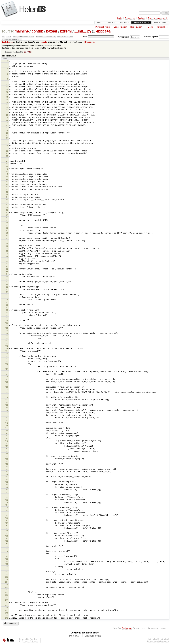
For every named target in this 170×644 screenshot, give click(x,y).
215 (7, 611)
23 (7, 118)
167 (7, 487)
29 (7, 133)
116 (7, 356)
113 (7, 349)
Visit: (85, 37)
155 (7, 457)
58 (7, 208)
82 (7, 269)
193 (7, 554)
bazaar (52, 31)
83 (7, 272)
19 (7, 108)
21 (7, 113)
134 (7, 403)
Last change (7, 42)
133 (7, 400)
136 (7, 408)
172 (7, 500)
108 (7, 336)
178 (7, 516)
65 (7, 226)
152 (7, 449)
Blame (151, 27)
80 (7, 264)
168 (7, 490)
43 (7, 169)
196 (7, 562)
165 (7, 482)
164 (7, 480)
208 (7, 593)
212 (7, 603)
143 (7, 426)
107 (7, 333)
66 (7, 228)
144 (7, 428)
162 (7, 475)
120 (7, 367)
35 (7, 149)
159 (7, 467)
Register (142, 18)
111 (7, 344)
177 (7, 513)
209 (7, 595)
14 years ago (89, 42)
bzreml (66, 31)
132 (7, 398)
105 (7, 328)
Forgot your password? (158, 18)
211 (7, 600)
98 (7, 310)
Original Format (93, 636)
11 (7, 87)
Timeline (111, 22)
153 (7, 451)
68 (7, 233)
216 (7, 613)
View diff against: (156, 37)
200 (7, 572)
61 (7, 215)
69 (7, 236)
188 (7, 541)
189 (7, 544)
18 (7, 105)
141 (7, 421)
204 (7, 582)
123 (7, 374)
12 (7, 90)
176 (7, 510)
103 (7, 323)
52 (7, 192)
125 (7, 380)
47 (7, 179)
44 (7, 172)
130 (7, 392)
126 (7, 382)
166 (7, 485)
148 (7, 439)
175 (7, 508)
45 (7, 174)
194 (7, 557)
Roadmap (124, 22)
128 (7, 387)
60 (7, 213)
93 (7, 297)
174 (7, 505)
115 (7, 354)
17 (7, 102)
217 (7, 616)
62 (7, 218)
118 (7, 362)
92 (7, 295)
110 (7, 341)
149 (7, 441)
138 (7, 413)
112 (7, 346)
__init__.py (83, 31)
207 (7, 590)
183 (7, 528)
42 (7, 167)
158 (7, 464)
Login (120, 18)
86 (7, 280)
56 (7, 203)
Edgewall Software (30, 642)
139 (7, 416)
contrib (37, 31)
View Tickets (160, 22)
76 (7, 254)
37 (7, 154)
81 (7, 267)
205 (7, 585)
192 (7, 551)
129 (7, 390)
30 (7, 136)
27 (7, 128)
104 (7, 326)
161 (7, 472)
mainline (22, 31)
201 (7, 575)
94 (7, 300)
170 (7, 495)
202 (7, 577)
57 (7, 205)
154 (7, 454)
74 (7, 249)
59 (7, 210)
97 (7, 308)
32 (7, 141)
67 (7, 231)
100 (7, 315)
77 (7, 256)
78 (7, 259)
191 (7, 549)
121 (7, 369)
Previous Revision (103, 27)
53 (7, 195)
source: (8, 31)
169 (7, 492)
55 (7, 200)
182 (7, 526)
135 (7, 405)
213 (7, 605)
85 (7, 277)
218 (7, 618)
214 (7, 608)
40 (7, 161)
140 (7, 418)
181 (7, 523)
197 (7, 564)
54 (7, 197)
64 (7, 223)
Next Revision (136, 27)
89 (7, 287)
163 (7, 477)
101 (7, 318)
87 (7, 282)
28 (7, 131)
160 (7, 469)
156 (7, 459)
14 (7, 95)
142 (7, 423)
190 (7, 546)
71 (7, 241)
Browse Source (141, 22)
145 (7, 431)
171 (7, 498)
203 (7, 580)
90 (7, 290)
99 (7, 313)
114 (7, 351)
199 (7, 569)
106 (7, 331)
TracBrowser (127, 629)
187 (7, 539)
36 (7, 151)
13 (7, 92)
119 (7, 364)
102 (7, 321)
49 (7, 185)
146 (7, 433)
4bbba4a (103, 31)
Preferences (130, 18)
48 (7, 182)
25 (7, 123)
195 (7, 559)
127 (7, 385)
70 (7, 238)
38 (7, 156)
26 (7, 126)
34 (7, 146)
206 (7, 587)
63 (7, 221)
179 (7, 518)
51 (7, 190)
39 (7, 159)
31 (7, 138)
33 (7, 144)
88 (7, 285)
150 (7, 444)
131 (7, 395)
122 (7, 372)
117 (7, 359)
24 (7, 120)
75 (7, 251)
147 (7, 436)
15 (7, 97)
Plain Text (74, 636)
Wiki (99, 22)
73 (7, 246)
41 (7, 164)
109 (7, 339)
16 (7, 100)
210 (7, 598)
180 (7, 521)
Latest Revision (120, 27)
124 (7, 377)
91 (7, 292)
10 (7, 85)
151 (7, 446)
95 (7, 303)
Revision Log (162, 27)
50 (7, 187)
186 (7, 536)
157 (7, 462)
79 (7, 262)
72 (7, 244)
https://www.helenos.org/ (158, 642)
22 (7, 115)
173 (7, 503)
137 (7, 410)
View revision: (124, 37)
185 (7, 534)
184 (7, 531)
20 (7, 110)
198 (7, 567)
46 (7, 177)
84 (7, 274)
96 (7, 305)
